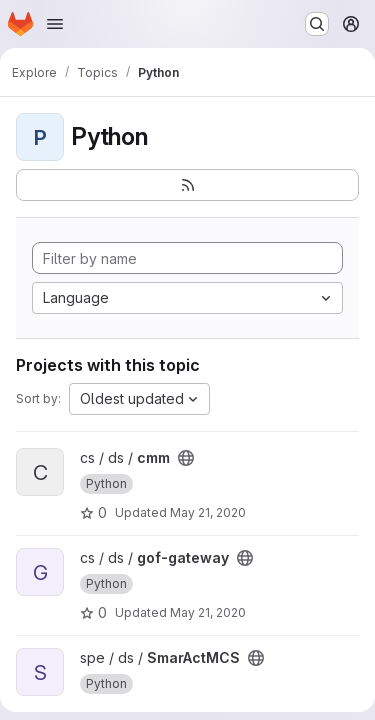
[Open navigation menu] (55, 24)
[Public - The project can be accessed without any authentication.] (186, 458)
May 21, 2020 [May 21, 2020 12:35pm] (208, 512)
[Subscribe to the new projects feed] (187, 185)
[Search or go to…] (317, 24)
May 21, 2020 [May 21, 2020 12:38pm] (208, 612)
